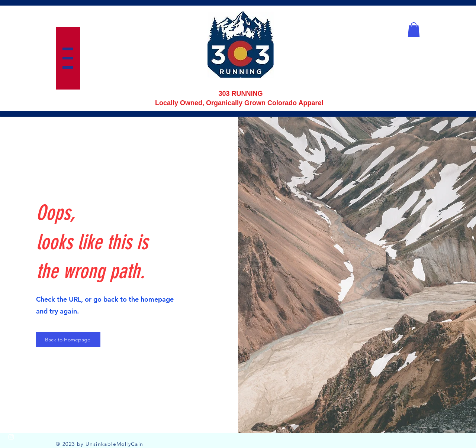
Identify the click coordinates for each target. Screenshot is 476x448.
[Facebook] (11, 422)
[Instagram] (11, 437)
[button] (68, 58)
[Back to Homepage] (68, 340)
